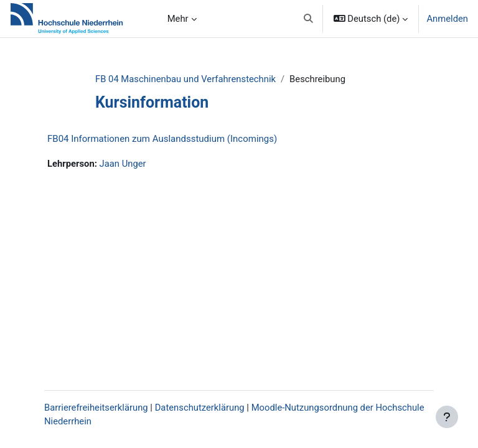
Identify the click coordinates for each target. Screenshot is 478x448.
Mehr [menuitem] (178, 19)
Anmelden (447, 19)
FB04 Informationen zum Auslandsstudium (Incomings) (162, 139)
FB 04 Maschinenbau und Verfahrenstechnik (185, 79)
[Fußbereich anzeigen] (447, 417)
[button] (308, 19)
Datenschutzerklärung (200, 408)
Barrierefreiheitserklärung (96, 408)
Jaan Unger (123, 164)
